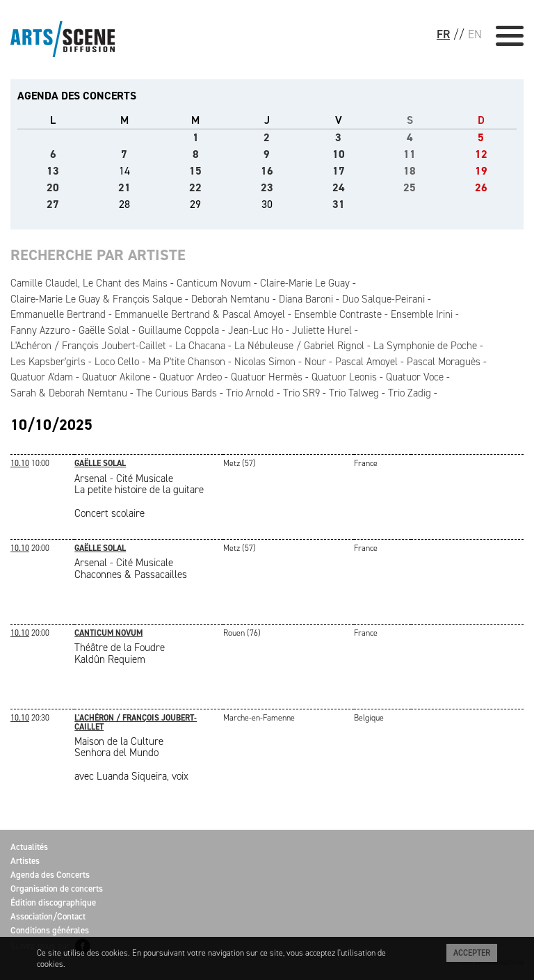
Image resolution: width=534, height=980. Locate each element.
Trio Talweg (354, 393)
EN (475, 34)
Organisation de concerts (57, 889)
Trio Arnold (250, 393)
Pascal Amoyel (366, 362)
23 (267, 187)
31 (339, 204)
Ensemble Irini (422, 314)
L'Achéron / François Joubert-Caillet (88, 346)
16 (267, 171)
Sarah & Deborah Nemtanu (69, 393)
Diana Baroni (306, 299)
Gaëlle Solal (104, 330)
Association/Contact (48, 916)
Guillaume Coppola (179, 330)
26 (481, 187)
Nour (315, 362)
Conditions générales (50, 930)
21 (124, 187)
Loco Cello (117, 362)
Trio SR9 (301, 393)
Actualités (29, 847)
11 (410, 154)
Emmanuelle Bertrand (58, 314)
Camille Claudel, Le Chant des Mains (89, 283)
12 (481, 154)
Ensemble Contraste (338, 314)
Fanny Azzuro (40, 330)
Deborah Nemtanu (230, 299)
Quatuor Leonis (344, 377)
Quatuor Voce (415, 377)
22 (195, 187)
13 (53, 171)
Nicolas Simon (265, 362)
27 (53, 204)
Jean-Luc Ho (256, 330)
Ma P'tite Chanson (187, 362)
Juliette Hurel (322, 330)
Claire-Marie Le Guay (305, 283)
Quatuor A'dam (42, 377)
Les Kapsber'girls (48, 362)
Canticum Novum (214, 283)
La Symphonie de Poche (425, 346)
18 (410, 171)
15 (195, 171)
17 (339, 171)
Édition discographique (53, 902)
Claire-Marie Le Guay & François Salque (96, 299)
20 (53, 187)
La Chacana (200, 346)
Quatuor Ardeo (191, 377)
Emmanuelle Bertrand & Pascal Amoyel (200, 314)
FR (443, 34)
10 (339, 154)
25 (410, 187)
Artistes (25, 861)
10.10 (20, 463)
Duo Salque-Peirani (383, 299)
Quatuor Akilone (116, 377)
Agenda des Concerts (50, 875)
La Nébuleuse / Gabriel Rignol (299, 346)
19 (481, 171)
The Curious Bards (177, 393)
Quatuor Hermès (267, 377)
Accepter (472, 953)
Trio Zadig (410, 393)
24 (339, 187)
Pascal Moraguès (444, 362)
